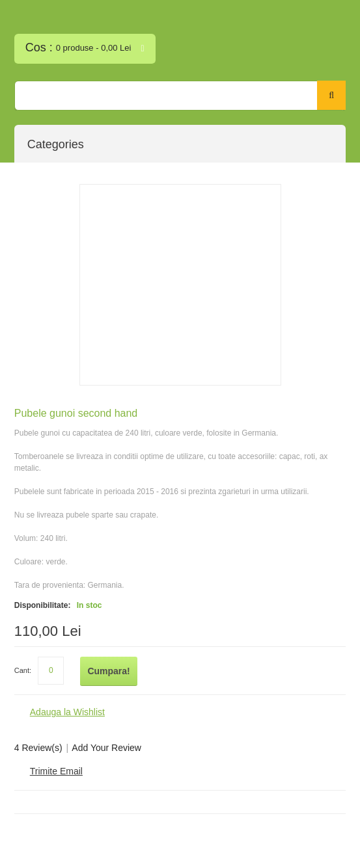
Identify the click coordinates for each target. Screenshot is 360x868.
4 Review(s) (38, 748)
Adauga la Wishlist (67, 712)
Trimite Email (56, 771)
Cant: (23, 670)
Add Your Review (106, 748)
